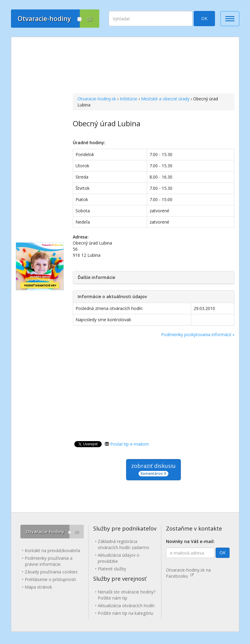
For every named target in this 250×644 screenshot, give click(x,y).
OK (204, 18)
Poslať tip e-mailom (130, 444)
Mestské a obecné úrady (165, 99)
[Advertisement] (154, 66)
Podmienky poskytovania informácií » (198, 334)
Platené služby (112, 569)
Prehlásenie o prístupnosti (50, 579)
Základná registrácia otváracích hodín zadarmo (123, 544)
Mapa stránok (38, 587)
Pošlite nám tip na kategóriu (125, 613)
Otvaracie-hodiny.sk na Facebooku (188, 573)
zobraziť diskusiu (153, 469)
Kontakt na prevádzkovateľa (52, 550)
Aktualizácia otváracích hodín (126, 606)
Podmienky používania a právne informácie (49, 561)
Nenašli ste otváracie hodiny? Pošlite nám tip (127, 595)
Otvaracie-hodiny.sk (97, 99)
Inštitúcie (129, 99)
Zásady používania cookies (51, 572)
